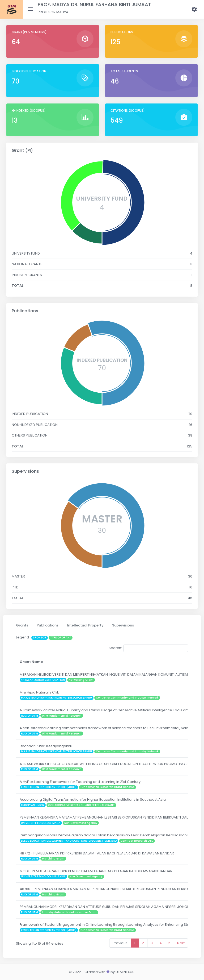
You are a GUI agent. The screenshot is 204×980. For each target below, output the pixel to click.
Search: (148, 648)
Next (181, 943)
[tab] (22, 625)
